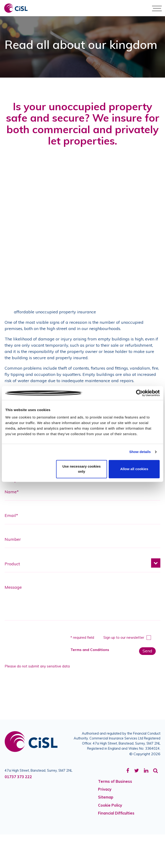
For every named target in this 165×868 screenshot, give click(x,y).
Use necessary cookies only (81, 469)
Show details (140, 452)
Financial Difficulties (116, 813)
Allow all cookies (134, 469)
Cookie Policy (110, 805)
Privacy (105, 789)
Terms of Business (115, 781)
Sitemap (106, 797)
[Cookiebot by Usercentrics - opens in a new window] (139, 393)
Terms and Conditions (90, 650)
